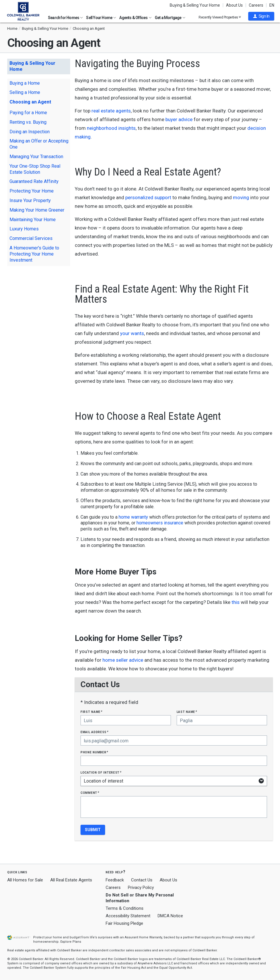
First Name (91, 712)
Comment (90, 793)
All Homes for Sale (25, 880)
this (236, 602)
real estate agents (111, 111)
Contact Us (142, 880)
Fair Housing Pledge (124, 923)
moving (241, 197)
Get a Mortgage (170, 18)
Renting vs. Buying (28, 122)
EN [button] (272, 5)
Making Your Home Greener (37, 210)
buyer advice (179, 119)
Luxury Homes (24, 229)
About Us (234, 5)
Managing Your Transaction (36, 157)
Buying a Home (25, 83)
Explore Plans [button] (71, 942)
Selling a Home (25, 92)
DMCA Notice (170, 916)
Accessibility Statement (128, 916)
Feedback (115, 880)
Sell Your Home (101, 18)
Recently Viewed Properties (220, 17)
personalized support (148, 197)
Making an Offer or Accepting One (39, 144)
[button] (261, 16)
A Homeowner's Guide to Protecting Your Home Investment (34, 254)
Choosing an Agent (30, 102)
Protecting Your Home (32, 191)
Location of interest (101, 772)
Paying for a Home (28, 113)
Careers (256, 5)
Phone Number (94, 752)
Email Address (95, 732)
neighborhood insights (111, 128)
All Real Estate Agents (71, 880)
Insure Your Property (30, 200)
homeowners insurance (160, 523)
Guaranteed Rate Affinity (34, 181)
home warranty (133, 517)
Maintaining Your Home (33, 220)
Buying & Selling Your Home (195, 5)
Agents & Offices (135, 18)
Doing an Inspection (30, 132)
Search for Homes (65, 18)
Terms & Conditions (125, 908)
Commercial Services (31, 238)
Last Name (187, 712)
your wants (132, 333)
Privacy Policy (141, 887)
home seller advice (123, 660)
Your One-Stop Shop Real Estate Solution (35, 169)
